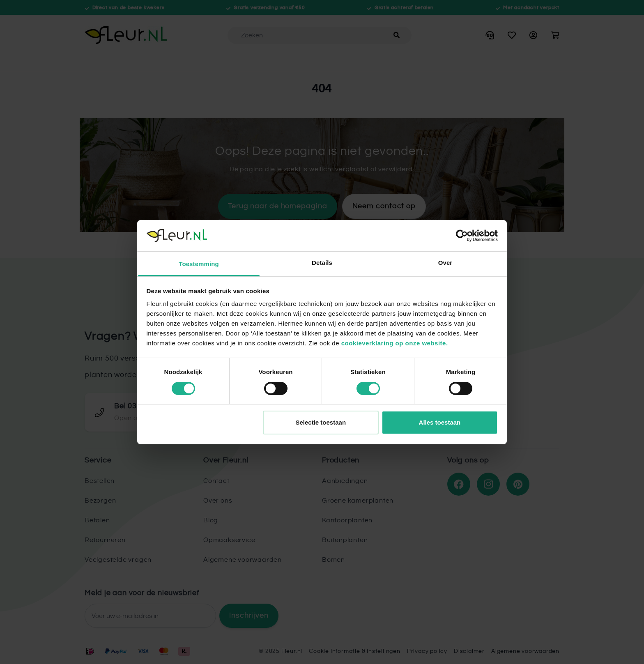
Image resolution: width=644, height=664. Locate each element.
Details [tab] (322, 263)
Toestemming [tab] (199, 264)
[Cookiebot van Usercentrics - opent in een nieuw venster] (462, 236)
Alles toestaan (440, 422)
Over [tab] (445, 263)
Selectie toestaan (321, 422)
